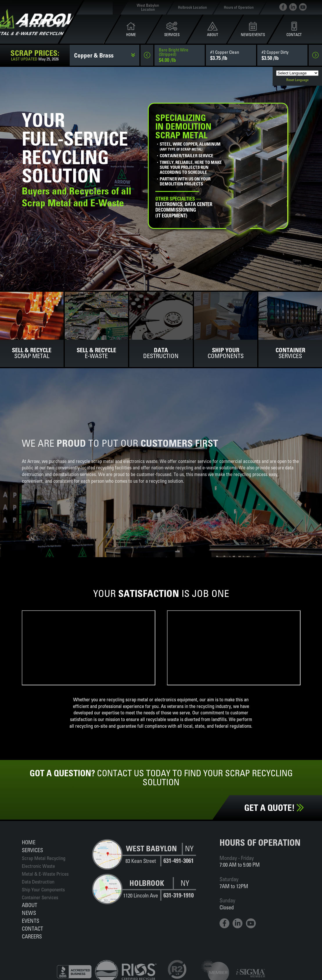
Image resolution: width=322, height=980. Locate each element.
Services (32, 850)
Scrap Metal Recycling (44, 858)
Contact (32, 929)
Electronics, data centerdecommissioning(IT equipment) (184, 207)
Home (29, 842)
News (29, 913)
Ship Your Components (43, 889)
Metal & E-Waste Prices (45, 874)
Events (30, 921)
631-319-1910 (179, 895)
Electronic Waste (38, 866)
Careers (32, 936)
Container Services (40, 897)
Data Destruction (38, 882)
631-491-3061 (179, 861)
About (29, 905)
